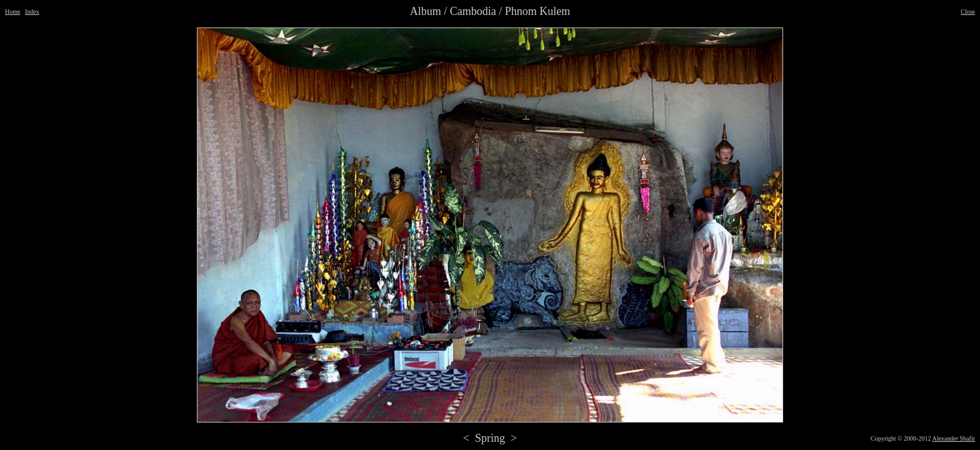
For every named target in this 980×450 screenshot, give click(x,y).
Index (32, 12)
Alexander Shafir (953, 438)
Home (12, 12)
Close (968, 12)
